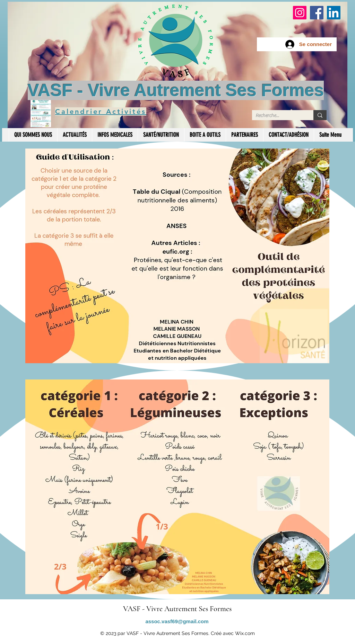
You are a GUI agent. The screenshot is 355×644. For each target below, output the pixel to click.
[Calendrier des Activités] (41, 113)
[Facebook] (317, 13)
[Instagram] (300, 13)
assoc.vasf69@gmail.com (177, 621)
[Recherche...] (277, 116)
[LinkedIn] (334, 13)
